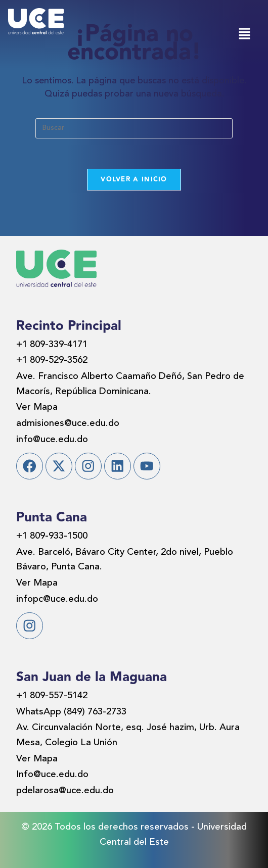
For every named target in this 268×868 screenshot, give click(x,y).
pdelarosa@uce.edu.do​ (65, 791)
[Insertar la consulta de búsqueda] (134, 128)
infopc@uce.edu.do (57, 599)
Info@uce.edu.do (52, 775)
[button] (244, 35)
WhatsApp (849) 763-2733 (71, 712)
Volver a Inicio (134, 179)
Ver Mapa (37, 407)
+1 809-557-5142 (52, 696)
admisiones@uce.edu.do (68, 424)
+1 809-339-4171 (52, 345)
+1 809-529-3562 (52, 360)
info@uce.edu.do (52, 440)
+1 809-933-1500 (52, 536)
